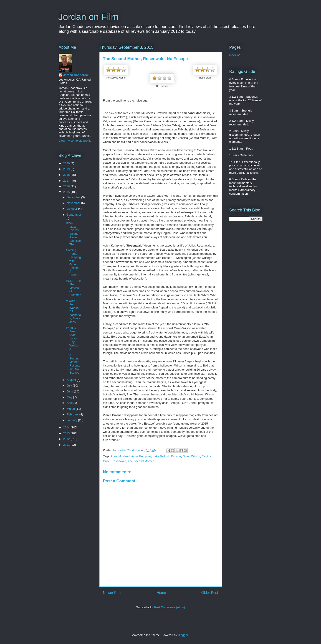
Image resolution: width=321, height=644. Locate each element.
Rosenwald (119, 461)
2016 (67, 186)
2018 (67, 175)
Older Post (210, 593)
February (73, 414)
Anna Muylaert (120, 456)
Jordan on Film (89, 17)
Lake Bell (159, 456)
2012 (67, 439)
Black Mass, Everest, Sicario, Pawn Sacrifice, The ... (74, 234)
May (70, 397)
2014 (67, 427)
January (72, 420)
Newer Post (112, 593)
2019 (67, 169)
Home (161, 593)
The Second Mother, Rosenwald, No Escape (73, 364)
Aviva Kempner (141, 456)
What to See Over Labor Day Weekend (73, 338)
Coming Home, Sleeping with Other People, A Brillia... (73, 262)
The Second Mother (141, 461)
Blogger (183, 635)
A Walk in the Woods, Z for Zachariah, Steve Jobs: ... (73, 311)
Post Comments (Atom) (170, 607)
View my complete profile (75, 141)
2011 (67, 445)
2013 (67, 433)
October (72, 209)
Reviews (235, 55)
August (72, 380)
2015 (67, 192)
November (74, 203)
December (74, 197)
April (70, 403)
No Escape (174, 456)
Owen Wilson (191, 456)
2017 (67, 181)
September (74, 215)
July (70, 386)
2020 (67, 163)
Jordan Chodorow (76, 75)
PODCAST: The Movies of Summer (73, 288)
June (70, 391)
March (71, 409)
